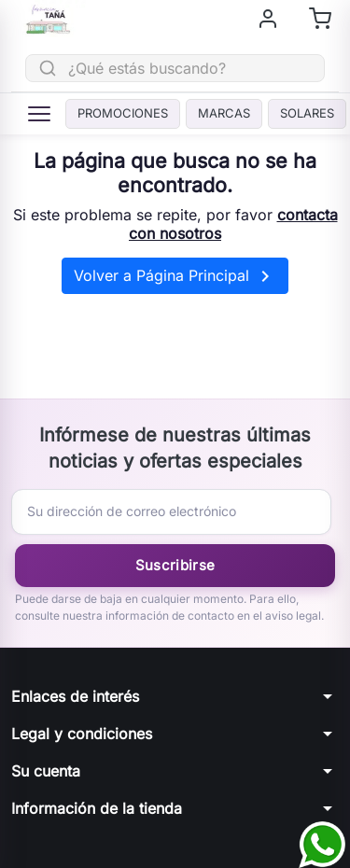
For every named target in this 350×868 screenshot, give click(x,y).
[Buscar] (175, 68)
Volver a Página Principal (175, 276)
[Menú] (39, 114)
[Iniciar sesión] (268, 19)
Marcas (224, 113)
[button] (175, 696)
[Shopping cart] (320, 19)
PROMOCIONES (123, 113)
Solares (307, 113)
